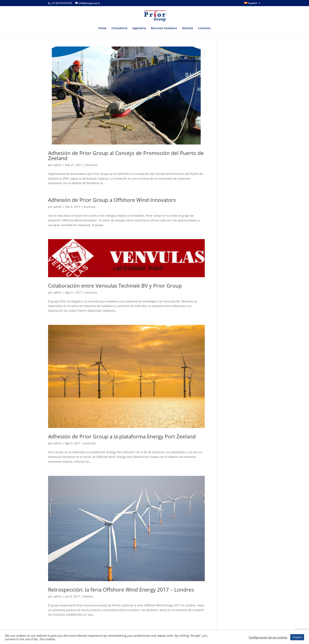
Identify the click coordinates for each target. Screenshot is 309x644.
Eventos (88, 596)
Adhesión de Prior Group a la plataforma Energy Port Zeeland (122, 436)
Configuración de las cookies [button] (268, 637)
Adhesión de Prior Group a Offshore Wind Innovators (112, 200)
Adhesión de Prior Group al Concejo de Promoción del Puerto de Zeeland (126, 156)
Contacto (204, 28)
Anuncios (91, 165)
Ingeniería (139, 28)
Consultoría (119, 28)
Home (102, 28)
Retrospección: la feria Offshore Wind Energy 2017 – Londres (121, 590)
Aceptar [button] (297, 637)
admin (58, 165)
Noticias (188, 28)
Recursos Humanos (164, 28)
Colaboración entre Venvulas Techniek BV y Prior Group (115, 286)
